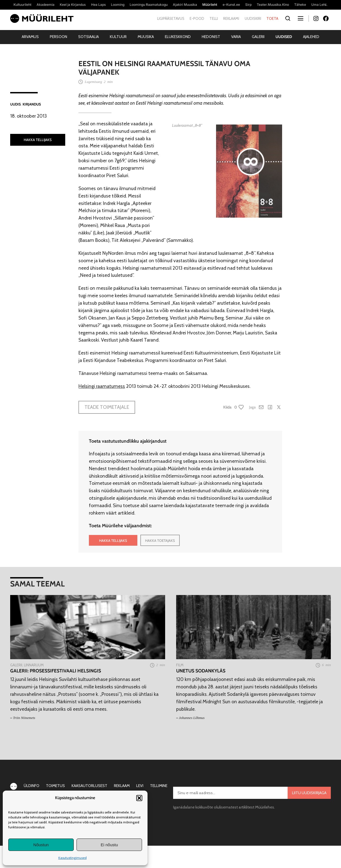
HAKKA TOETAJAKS (160, 540)
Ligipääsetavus (171, 18)
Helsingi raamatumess (102, 386)
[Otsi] (288, 19)
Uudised (284, 37)
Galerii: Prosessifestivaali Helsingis (56, 671)
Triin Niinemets (24, 718)
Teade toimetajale (107, 407)
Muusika (146, 37)
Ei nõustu (109, 845)
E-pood (197, 18)
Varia (236, 37)
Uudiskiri (253, 18)
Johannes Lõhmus (192, 718)
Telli (214, 18)
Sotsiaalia (88, 37)
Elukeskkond (178, 37)
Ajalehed (311, 37)
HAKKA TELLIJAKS (38, 140)
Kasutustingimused (73, 858)
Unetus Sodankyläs (201, 671)
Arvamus (30, 37)
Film (180, 665)
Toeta (272, 18)
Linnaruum (34, 665)
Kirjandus (32, 104)
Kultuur (118, 37)
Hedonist (211, 37)
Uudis (16, 104)
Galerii (258, 37)
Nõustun (41, 845)
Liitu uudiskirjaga (309, 793)
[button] (139, 798)
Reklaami (231, 18)
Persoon (58, 37)
